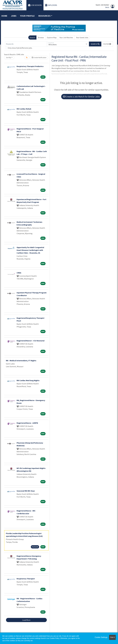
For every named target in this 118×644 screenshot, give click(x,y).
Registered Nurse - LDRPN (27, 423)
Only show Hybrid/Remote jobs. (20, 48)
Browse (41, 37)
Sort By (9, 57)
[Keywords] (26, 44)
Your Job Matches (66, 37)
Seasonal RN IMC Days (26, 491)
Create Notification (39, 57)
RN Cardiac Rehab (24, 109)
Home (4, 16)
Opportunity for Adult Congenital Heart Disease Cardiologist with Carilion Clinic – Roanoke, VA (30, 250)
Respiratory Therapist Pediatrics (30, 66)
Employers (51, 5)
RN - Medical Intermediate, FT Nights (21, 361)
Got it (112, 637)
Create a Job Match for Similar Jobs (81, 97)
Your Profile (27, 16)
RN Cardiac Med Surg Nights (28, 380)
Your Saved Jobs (82, 37)
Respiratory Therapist (26, 579)
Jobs (14, 16)
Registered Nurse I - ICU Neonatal (31, 341)
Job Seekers (35, 5)
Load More (26, 620)
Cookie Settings (101, 637)
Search (32, 37)
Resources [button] (44, 16)
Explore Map (52, 37)
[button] (107, 44)
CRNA (19, 273)
